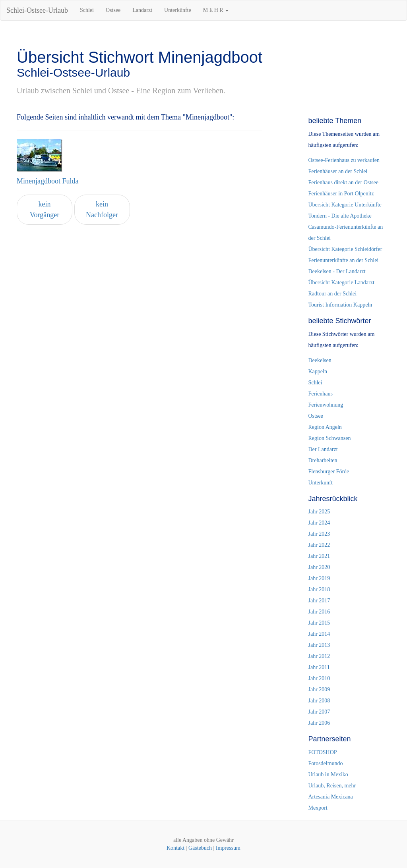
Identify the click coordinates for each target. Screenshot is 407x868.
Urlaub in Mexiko (328, 774)
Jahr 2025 (319, 512)
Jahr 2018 (319, 589)
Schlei (87, 10)
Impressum (228, 848)
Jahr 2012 (319, 656)
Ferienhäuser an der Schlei (338, 171)
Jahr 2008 (319, 701)
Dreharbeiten (323, 460)
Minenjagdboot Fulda (48, 181)
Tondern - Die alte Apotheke (340, 216)
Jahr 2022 (319, 545)
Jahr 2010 (319, 678)
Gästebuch (200, 848)
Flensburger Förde (329, 472)
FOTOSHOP (322, 752)
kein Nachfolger (102, 209)
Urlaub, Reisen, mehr (332, 786)
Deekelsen (320, 360)
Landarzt (142, 10)
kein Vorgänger (45, 209)
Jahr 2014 (319, 634)
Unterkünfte (178, 10)
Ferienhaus (320, 394)
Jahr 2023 (319, 534)
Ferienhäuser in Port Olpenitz (341, 194)
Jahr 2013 (319, 645)
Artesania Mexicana (330, 797)
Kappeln (317, 371)
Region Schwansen (329, 438)
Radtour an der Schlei (332, 294)
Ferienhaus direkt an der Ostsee (343, 182)
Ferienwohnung (326, 405)
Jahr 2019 (319, 578)
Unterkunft (320, 483)
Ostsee (113, 10)
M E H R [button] (216, 10)
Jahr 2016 (319, 612)
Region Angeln (325, 427)
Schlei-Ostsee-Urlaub (37, 10)
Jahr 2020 (319, 567)
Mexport (318, 808)
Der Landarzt (323, 449)
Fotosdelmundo (325, 763)
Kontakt (175, 848)
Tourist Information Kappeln (340, 305)
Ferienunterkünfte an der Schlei (343, 260)
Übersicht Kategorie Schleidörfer (345, 249)
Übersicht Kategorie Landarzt (341, 283)
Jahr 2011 (319, 667)
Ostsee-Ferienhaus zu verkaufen (344, 160)
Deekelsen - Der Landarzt (337, 271)
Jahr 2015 (319, 623)
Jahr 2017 (319, 601)
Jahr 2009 (319, 690)
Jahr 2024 (319, 523)
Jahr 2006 (319, 723)
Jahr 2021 (319, 556)
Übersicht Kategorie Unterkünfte (345, 205)
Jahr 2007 (319, 712)
